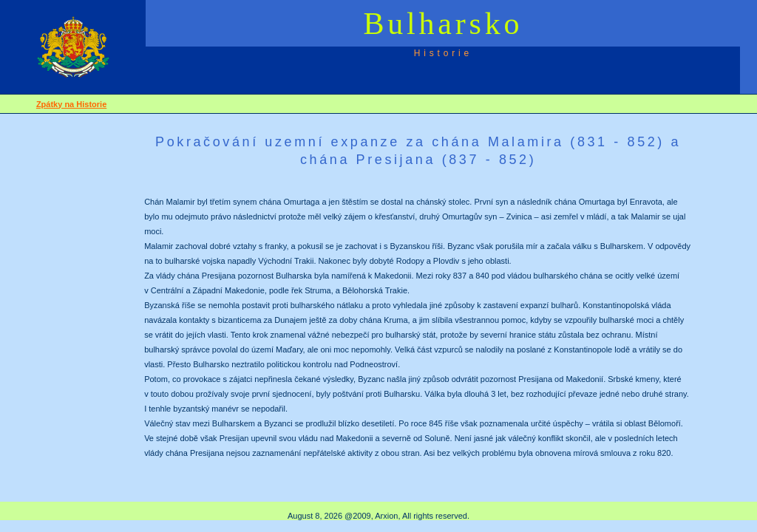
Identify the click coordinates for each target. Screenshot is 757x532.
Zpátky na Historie (71, 104)
